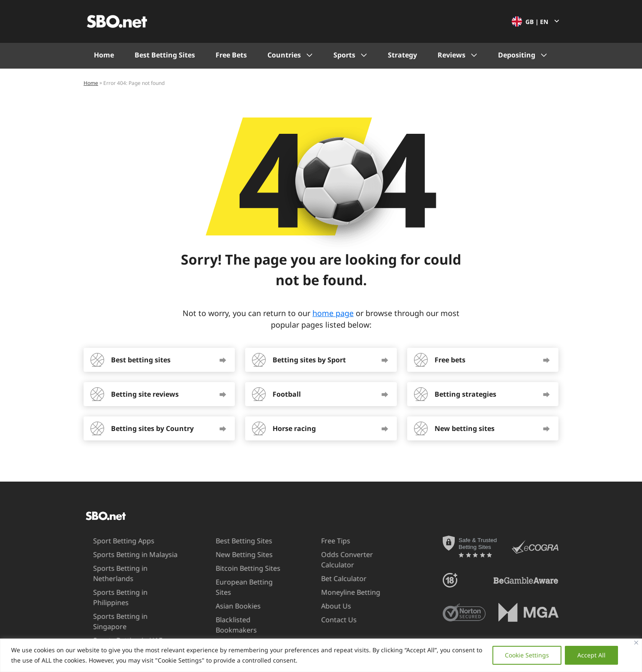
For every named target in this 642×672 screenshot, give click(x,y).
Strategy (402, 55)
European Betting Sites (239, 582)
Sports (344, 55)
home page (333, 313)
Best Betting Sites (165, 55)
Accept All (591, 655)
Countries (284, 55)
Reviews (451, 55)
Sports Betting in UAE (113, 620)
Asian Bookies (224, 596)
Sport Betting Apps (109, 541)
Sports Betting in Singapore (123, 606)
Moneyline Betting (336, 592)
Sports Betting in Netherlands (106, 573)
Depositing (517, 55)
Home (104, 55)
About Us (321, 606)
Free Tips (321, 541)
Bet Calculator (329, 579)
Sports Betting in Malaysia (121, 554)
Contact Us (324, 620)
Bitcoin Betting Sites (234, 568)
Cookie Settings (527, 655)
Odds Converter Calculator (332, 559)
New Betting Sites (230, 554)
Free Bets (231, 55)
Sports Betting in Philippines (124, 592)
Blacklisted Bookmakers (222, 614)
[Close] (636, 643)
